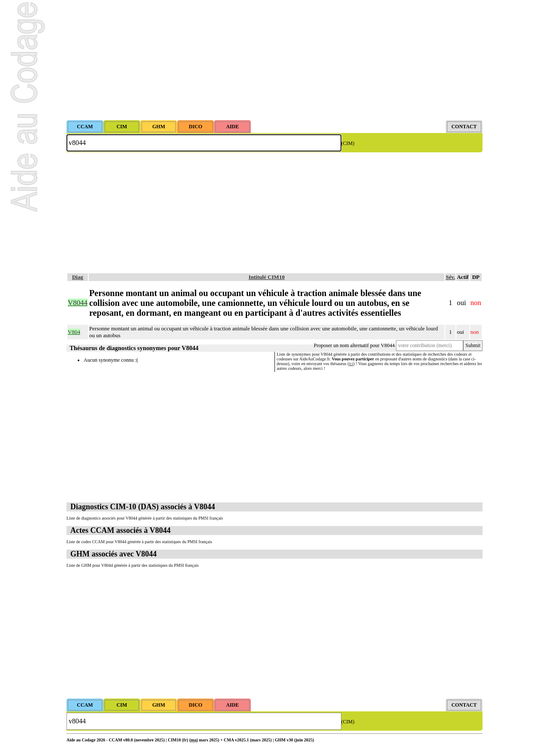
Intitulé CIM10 (267, 277)
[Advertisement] (274, 60)
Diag (78, 277)
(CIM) (348, 143)
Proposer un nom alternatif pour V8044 (354, 345)
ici (351, 364)
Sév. (450, 277)
